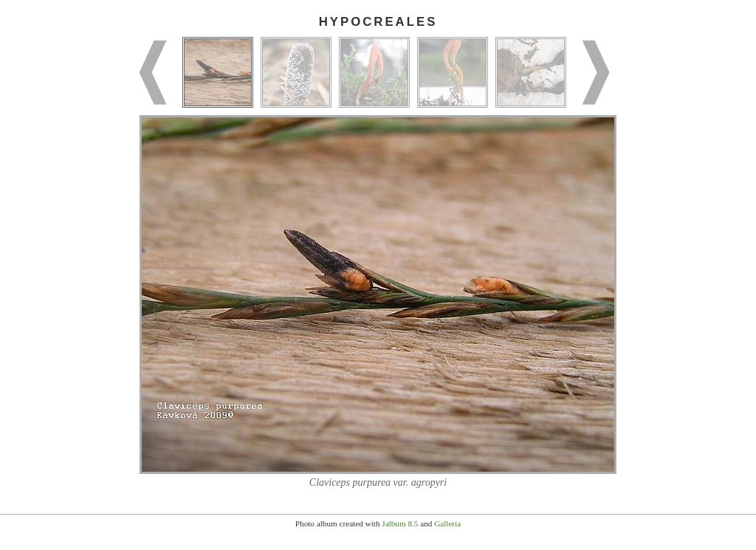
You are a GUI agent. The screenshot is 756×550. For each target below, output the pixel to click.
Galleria (447, 523)
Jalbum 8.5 (400, 523)
